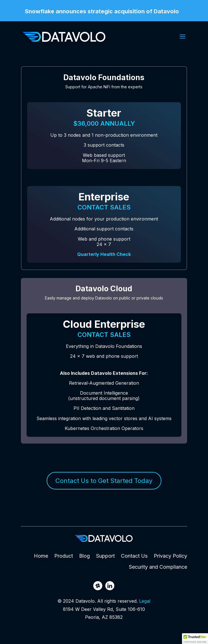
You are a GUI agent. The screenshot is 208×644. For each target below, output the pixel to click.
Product (64, 556)
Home (41, 556)
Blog (84, 556)
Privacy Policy (170, 556)
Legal (145, 601)
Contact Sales (104, 207)
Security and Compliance (158, 567)
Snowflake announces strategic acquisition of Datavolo (102, 12)
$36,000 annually (104, 123)
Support (105, 556)
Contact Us (134, 556)
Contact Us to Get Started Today (104, 481)
